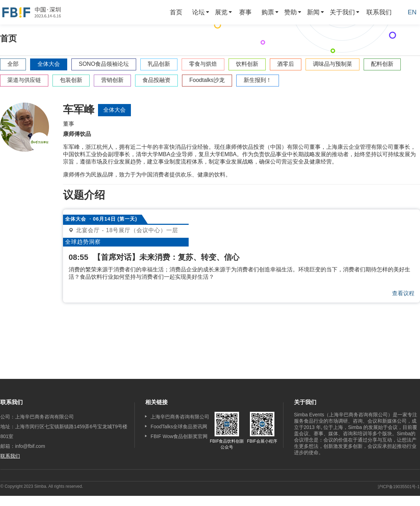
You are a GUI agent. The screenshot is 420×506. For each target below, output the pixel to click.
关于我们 (342, 12)
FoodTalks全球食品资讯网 (179, 427)
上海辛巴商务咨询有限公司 (180, 417)
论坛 (198, 12)
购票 (268, 12)
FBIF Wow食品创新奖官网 (179, 436)
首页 (176, 12)
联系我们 (379, 12)
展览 (221, 12)
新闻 (313, 12)
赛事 (245, 12)
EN (412, 12)
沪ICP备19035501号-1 (399, 487)
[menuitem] (176, 12)
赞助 (290, 12)
